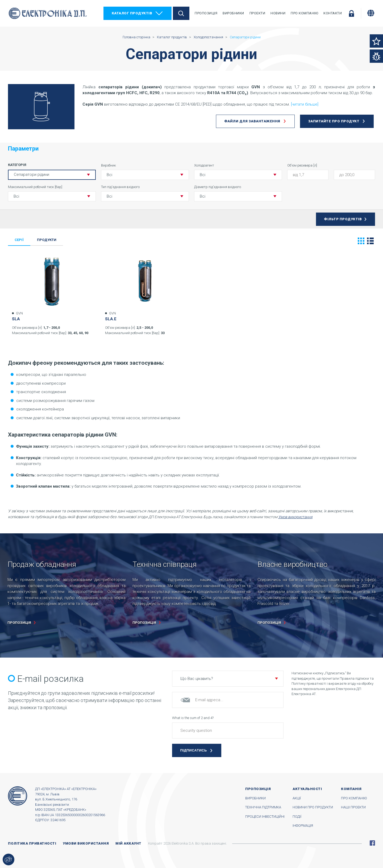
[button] (145, 175)
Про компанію (304, 13)
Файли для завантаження (252, 121)
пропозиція (19, 623)
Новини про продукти (313, 807)
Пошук (181, 13)
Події (297, 817)
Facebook (372, 843)
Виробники (233, 13)
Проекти (257, 13)
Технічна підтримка (263, 807)
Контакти (333, 13)
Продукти (47, 240)
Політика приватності (32, 843)
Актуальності (307, 789)
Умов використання (295, 517)
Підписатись (194, 750)
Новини (278, 13)
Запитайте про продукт (334, 121)
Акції (297, 798)
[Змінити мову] (371, 13)
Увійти (351, 13)
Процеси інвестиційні (265, 817)
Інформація (303, 826)
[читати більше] (305, 104)
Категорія (17, 165)
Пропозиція (206, 13)
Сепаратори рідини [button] (32, 175)
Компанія (351, 789)
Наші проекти (353, 807)
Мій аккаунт (128, 843)
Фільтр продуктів (343, 219)
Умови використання (86, 843)
